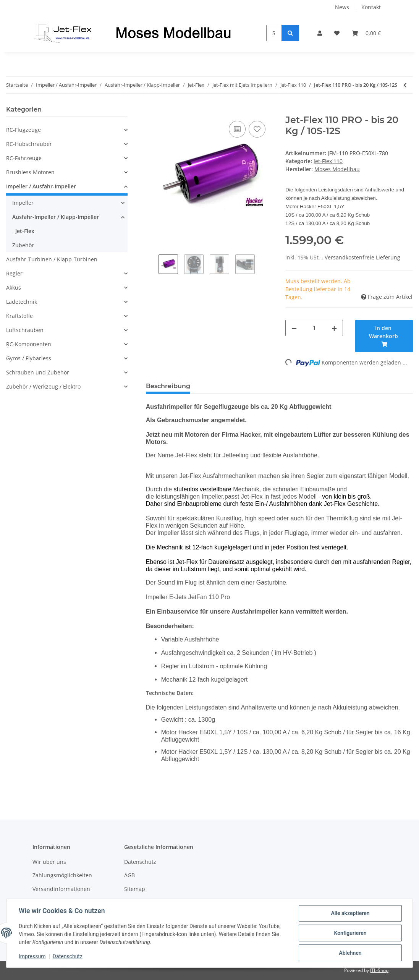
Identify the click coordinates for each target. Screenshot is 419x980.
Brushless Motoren (30, 172)
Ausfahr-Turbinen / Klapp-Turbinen (52, 259)
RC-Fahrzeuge (24, 158)
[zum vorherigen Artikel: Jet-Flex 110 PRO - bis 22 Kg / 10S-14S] (405, 85)
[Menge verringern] (294, 328)
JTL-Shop (379, 970)
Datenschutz (140, 862)
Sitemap (135, 889)
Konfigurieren (350, 933)
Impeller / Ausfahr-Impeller (41, 186)
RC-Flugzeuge (23, 130)
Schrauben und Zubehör (38, 372)
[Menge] (314, 328)
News (342, 7)
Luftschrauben (25, 330)
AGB (129, 875)
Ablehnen (350, 953)
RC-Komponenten (29, 344)
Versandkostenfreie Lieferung (362, 257)
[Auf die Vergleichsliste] (237, 129)
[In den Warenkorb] (152, 110)
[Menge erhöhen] (334, 328)
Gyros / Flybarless (29, 358)
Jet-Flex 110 (328, 161)
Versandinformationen (61, 889)
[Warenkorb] (366, 33)
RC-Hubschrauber (29, 144)
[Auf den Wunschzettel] (257, 129)
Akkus (14, 288)
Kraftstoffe (19, 316)
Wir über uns (49, 862)
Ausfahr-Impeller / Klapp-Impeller (56, 217)
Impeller (23, 203)
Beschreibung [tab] (168, 386)
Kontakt (371, 7)
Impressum (32, 956)
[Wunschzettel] (337, 33)
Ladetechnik (22, 302)
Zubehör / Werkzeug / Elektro (43, 386)
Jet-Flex (25, 231)
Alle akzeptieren (350, 913)
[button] (320, 33)
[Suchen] (274, 33)
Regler (14, 273)
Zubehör (23, 245)
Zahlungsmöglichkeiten (62, 875)
